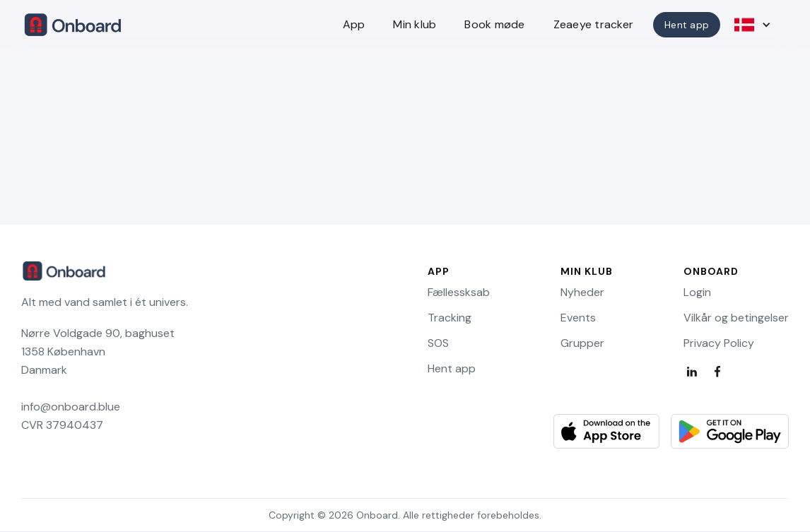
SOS (438, 343)
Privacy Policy (719, 343)
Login (697, 292)
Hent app (687, 25)
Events (578, 318)
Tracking (450, 318)
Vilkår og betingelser (736, 318)
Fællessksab (459, 292)
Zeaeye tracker (594, 24)
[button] (754, 25)
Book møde (494, 24)
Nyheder (582, 292)
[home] (74, 25)
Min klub (415, 24)
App (354, 24)
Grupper (582, 343)
